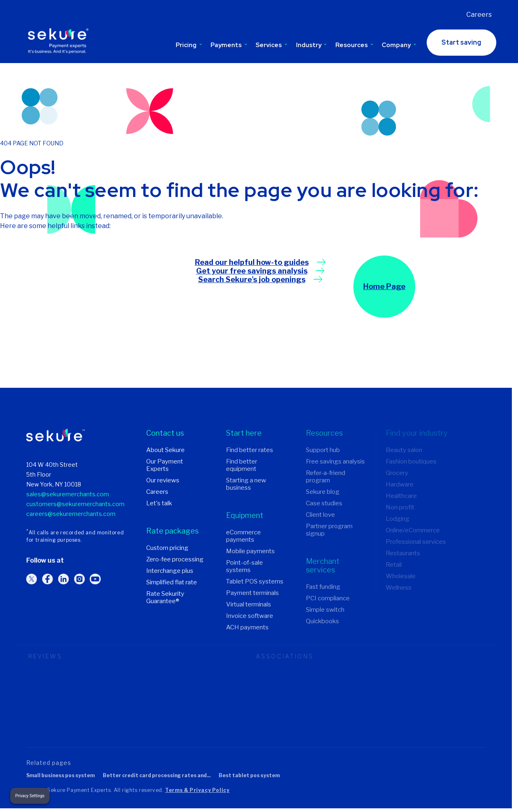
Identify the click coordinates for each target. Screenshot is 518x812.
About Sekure (165, 450)
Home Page (384, 287)
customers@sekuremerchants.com (75, 504)
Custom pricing (167, 548)
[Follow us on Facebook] (48, 579)
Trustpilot (43, 725)
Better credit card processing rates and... (157, 776)
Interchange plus (170, 571)
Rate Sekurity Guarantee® (165, 597)
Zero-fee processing (175, 559)
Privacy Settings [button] (30, 796)
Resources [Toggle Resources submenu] (354, 44)
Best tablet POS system (249, 776)
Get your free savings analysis (252, 271)
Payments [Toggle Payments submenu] (229, 44)
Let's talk (159, 503)
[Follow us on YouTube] (95, 579)
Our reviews (163, 480)
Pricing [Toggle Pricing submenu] (189, 44)
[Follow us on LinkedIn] (63, 579)
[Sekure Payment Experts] (60, 42)
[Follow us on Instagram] (79, 579)
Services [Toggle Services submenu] (271, 44)
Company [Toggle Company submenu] (399, 44)
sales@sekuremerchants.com (68, 494)
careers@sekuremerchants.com (71, 514)
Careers (479, 15)
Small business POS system (60, 776)
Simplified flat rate (172, 582)
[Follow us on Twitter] (32, 579)
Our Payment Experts (165, 465)
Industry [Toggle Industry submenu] (311, 44)
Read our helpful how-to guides (252, 262)
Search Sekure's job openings (252, 279)
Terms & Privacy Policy (197, 791)
